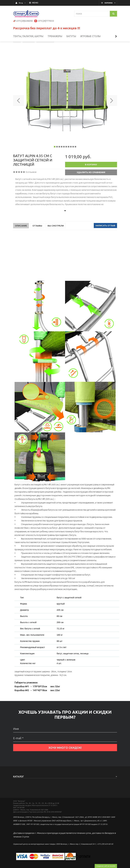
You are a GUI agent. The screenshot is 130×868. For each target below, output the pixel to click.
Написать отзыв (105, 236)
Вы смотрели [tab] (56, 236)
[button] (19, 110)
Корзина (109, 3)
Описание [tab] (21, 236)
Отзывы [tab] (37, 236)
